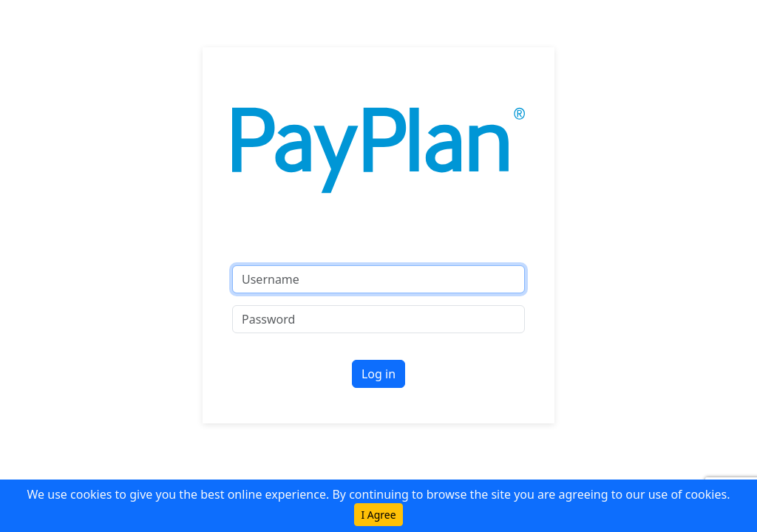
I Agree (378, 515)
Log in (378, 374)
